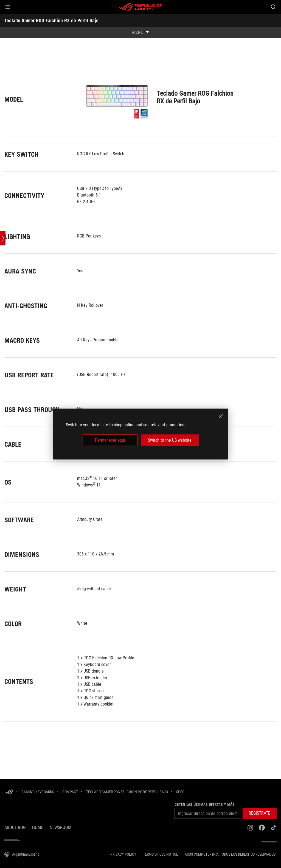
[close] (221, 416)
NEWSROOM (61, 827)
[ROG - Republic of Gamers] (140, 7)
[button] (8, 7)
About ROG (15, 827)
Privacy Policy (123, 854)
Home (38, 827)
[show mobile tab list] (140, 32)
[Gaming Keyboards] (38, 792)
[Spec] (180, 792)
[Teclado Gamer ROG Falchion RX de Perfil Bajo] (127, 792)
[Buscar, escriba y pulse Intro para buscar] (273, 7)
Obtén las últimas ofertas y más (204, 805)
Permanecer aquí (110, 440)
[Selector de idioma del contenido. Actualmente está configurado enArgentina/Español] (22, 854)
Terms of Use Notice (161, 854)
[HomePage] (9, 792)
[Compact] (70, 792)
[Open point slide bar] (3, 267)
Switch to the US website (170, 440)
